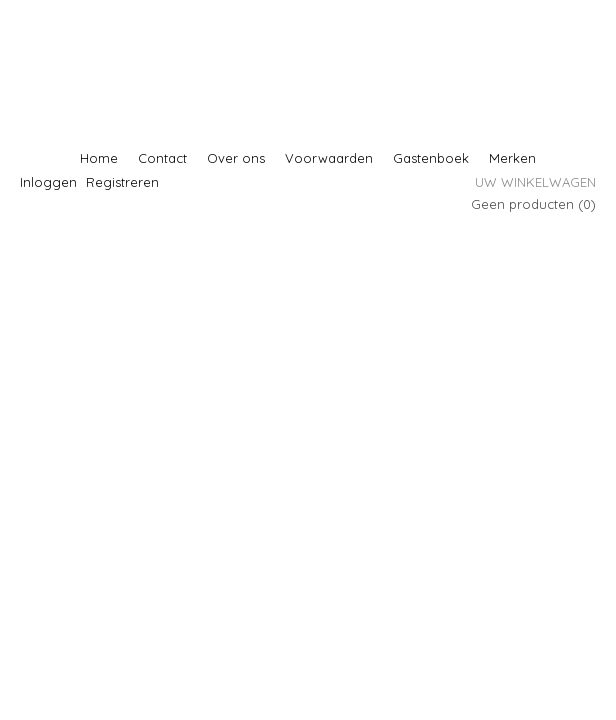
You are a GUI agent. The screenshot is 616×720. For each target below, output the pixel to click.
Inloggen (48, 182)
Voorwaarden (329, 158)
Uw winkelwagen (535, 182)
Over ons (236, 158)
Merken (512, 158)
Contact (162, 158)
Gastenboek (431, 158)
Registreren (122, 182)
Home (99, 158)
